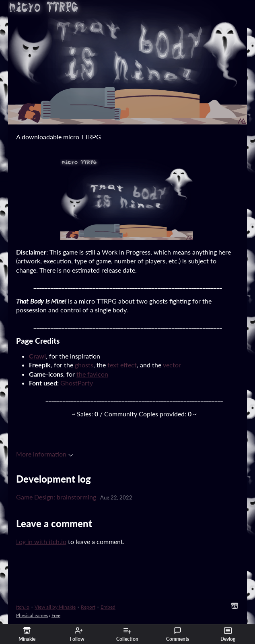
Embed (108, 607)
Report (88, 607)
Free (56, 615)
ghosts (84, 365)
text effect (122, 365)
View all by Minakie (55, 607)
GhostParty (77, 383)
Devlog (228, 634)
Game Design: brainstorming (56, 497)
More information (45, 454)
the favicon (92, 374)
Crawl (37, 356)
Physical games (32, 615)
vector (172, 365)
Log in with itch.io (41, 541)
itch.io (23, 607)
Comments (178, 634)
